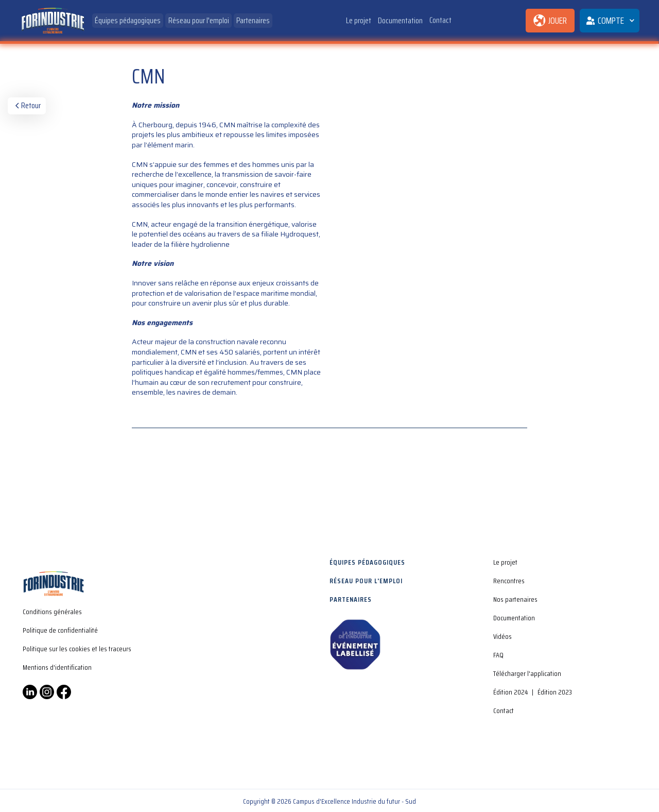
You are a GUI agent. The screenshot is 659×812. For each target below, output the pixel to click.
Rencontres (509, 581)
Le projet (359, 20)
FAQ (498, 655)
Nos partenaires (515, 599)
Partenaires (253, 20)
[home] (53, 21)
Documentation (400, 20)
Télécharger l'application (527, 673)
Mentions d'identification (57, 667)
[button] (610, 21)
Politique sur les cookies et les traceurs (77, 649)
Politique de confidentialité (60, 630)
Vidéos (502, 636)
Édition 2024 (510, 692)
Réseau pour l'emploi (199, 20)
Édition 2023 (555, 692)
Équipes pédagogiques (128, 20)
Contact (440, 19)
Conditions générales (52, 612)
